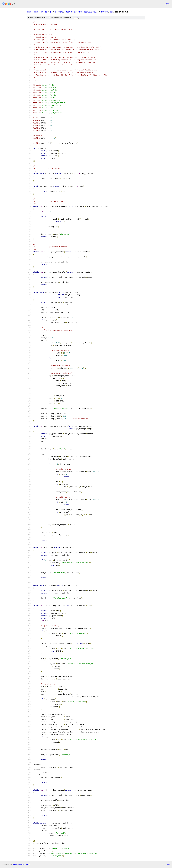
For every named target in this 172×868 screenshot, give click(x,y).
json (168, 864)
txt (162, 864)
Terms (28, 864)
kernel (44, 12)
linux (30, 12)
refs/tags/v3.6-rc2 (87, 12)
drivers (104, 12)
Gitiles (15, 864)
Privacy (21, 864)
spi (111, 12)
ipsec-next (70, 12)
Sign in (167, 4)
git (51, 12)
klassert (59, 12)
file (76, 18)
